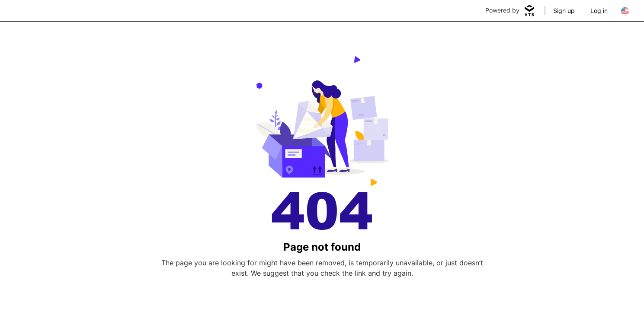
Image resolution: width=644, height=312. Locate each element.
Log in (599, 11)
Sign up (564, 11)
